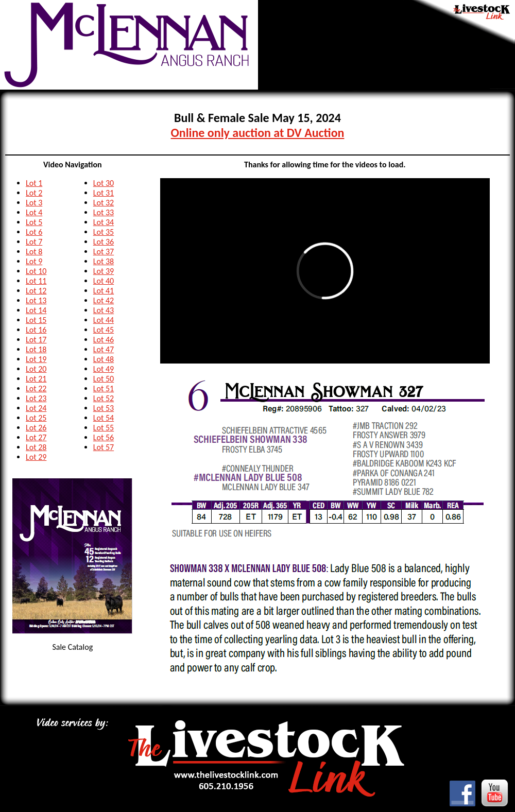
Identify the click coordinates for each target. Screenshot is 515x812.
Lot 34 (104, 222)
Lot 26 (36, 428)
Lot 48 (104, 359)
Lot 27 (36, 437)
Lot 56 (104, 437)
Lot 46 (104, 340)
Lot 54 (104, 418)
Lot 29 (36, 457)
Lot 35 (104, 232)
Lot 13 (36, 300)
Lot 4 (34, 212)
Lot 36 (104, 242)
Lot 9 (34, 261)
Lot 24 (36, 408)
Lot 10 (36, 271)
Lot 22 (36, 388)
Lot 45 (104, 330)
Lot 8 (34, 252)
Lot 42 (104, 300)
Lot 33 (104, 212)
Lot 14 (36, 310)
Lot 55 (104, 428)
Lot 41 (104, 291)
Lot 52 (104, 398)
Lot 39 (104, 271)
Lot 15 (36, 320)
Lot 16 (36, 330)
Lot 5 (34, 222)
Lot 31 (104, 193)
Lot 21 (36, 379)
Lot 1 (34, 183)
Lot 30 (104, 183)
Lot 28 (36, 447)
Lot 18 (36, 349)
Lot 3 (34, 203)
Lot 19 (36, 359)
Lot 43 (104, 310)
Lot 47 (104, 349)
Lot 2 (34, 193)
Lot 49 (104, 369)
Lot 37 (104, 252)
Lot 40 (104, 281)
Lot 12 (36, 291)
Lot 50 (104, 379)
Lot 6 (34, 232)
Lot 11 (36, 281)
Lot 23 (36, 398)
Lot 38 (104, 261)
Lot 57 (104, 447)
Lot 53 (104, 408)
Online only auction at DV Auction (258, 133)
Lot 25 (36, 418)
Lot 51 (104, 388)
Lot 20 (36, 369)
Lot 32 (104, 203)
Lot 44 (104, 320)
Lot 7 (34, 242)
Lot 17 (36, 340)
